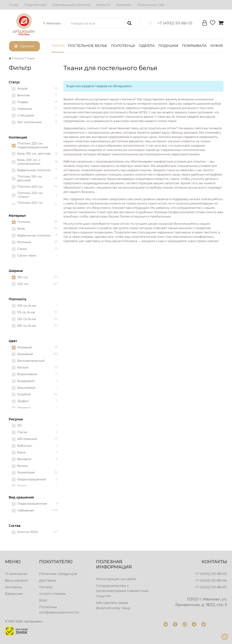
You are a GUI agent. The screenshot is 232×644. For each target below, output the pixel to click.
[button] (53, 23)
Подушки (168, 46)
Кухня (217, 46)
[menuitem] (14, 5)
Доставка (47, 580)
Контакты (13, 587)
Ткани (58, 46)
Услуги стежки (52, 594)
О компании (16, 574)
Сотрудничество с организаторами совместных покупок (122, 591)
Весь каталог (17, 580)
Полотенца (123, 46)
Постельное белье (88, 46)
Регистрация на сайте (116, 579)
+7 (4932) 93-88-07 (211, 587)
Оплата (46, 587)
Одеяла (147, 46)
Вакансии (14, 594)
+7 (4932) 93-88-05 (211, 574)
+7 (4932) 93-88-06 (211, 580)
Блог (43, 600)
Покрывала (194, 46)
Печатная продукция (58, 574)
